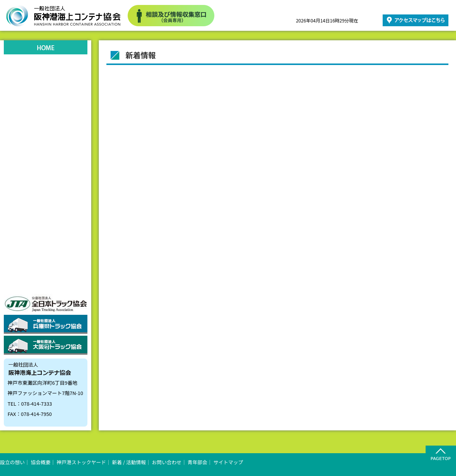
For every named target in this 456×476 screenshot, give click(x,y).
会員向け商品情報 (46, 273)
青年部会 (46, 227)
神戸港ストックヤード (46, 113)
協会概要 (46, 90)
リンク (46, 182)
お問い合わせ (46, 205)
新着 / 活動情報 (129, 462)
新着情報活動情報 (46, 159)
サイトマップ (228, 462)
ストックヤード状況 (46, 136)
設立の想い (46, 68)
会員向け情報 (46, 250)
